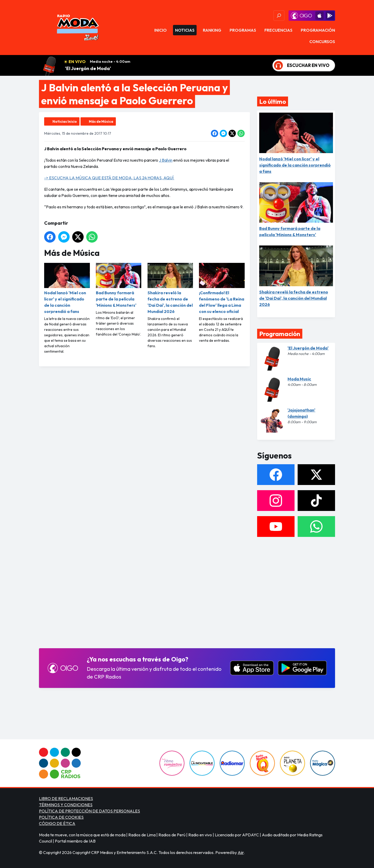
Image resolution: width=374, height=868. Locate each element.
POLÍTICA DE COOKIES (61, 817)
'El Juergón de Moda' (88, 68)
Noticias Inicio (65, 121)
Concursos (322, 42)
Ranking (212, 30)
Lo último (273, 101)
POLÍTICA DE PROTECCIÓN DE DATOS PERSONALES (89, 811)
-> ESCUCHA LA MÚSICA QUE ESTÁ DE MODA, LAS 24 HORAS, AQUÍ (109, 178)
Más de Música (101, 121)
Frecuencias (278, 30)
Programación (318, 30)
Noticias (185, 30)
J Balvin (166, 160)
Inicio (161, 30)
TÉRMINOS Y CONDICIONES (66, 805)
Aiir (241, 852)
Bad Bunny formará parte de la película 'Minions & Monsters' (119, 285)
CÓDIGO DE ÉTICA (57, 823)
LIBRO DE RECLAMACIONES (66, 798)
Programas (243, 30)
